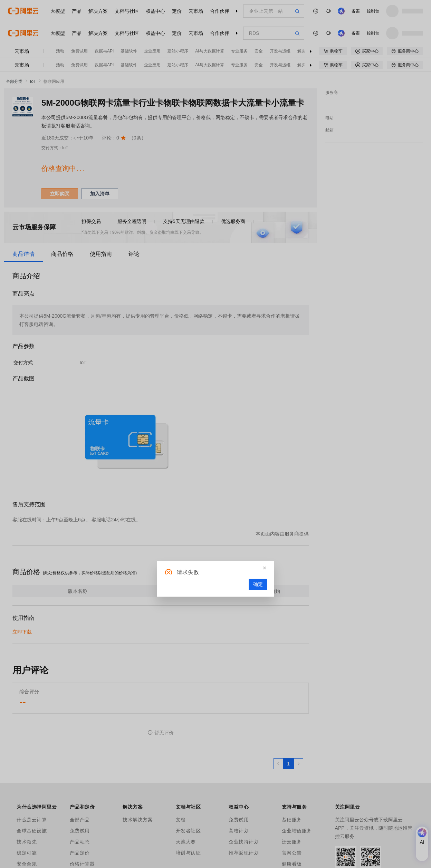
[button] (265, 568)
